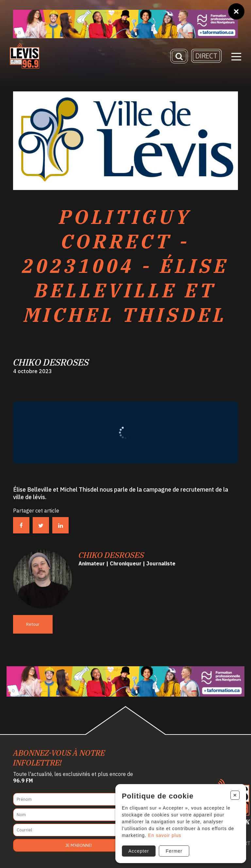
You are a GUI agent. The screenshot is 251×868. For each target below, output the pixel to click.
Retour (33, 624)
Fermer (174, 851)
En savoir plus (165, 835)
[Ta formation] (125, 24)
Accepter (139, 851)
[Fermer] (236, 11)
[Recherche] (179, 56)
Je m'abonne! (79, 845)
